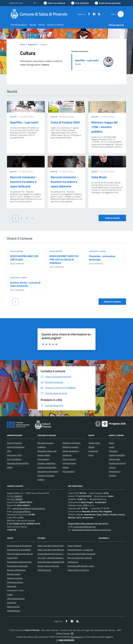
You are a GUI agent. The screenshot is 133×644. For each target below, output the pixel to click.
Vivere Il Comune (112, 302)
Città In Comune (63, 633)
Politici (10, 467)
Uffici (9, 451)
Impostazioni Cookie (15, 590)
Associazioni (17, 251)
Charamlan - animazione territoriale (102, 258)
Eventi (111, 443)
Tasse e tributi (94, 443)
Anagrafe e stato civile (47, 451)
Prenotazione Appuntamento (19, 562)
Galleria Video (114, 459)
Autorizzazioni (43, 459)
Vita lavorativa (69, 471)
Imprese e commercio (71, 443)
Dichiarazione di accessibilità (19, 550)
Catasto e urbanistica (46, 463)
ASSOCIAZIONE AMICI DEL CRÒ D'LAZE (24, 258)
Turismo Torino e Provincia (48, 566)
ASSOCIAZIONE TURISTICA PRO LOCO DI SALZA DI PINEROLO (64, 259)
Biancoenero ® (76, 637)
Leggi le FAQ (12, 558)
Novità (14, 117)
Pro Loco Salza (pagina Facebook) (81, 554)
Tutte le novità (112, 218)
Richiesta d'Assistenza (16, 570)
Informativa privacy (15, 582)
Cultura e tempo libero (47, 467)
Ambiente (42, 447)
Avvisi (91, 455)
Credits (10, 594)
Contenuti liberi (97, 251)
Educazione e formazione (48, 471)
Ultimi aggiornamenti (16, 598)
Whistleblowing (14, 611)
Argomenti (33, 44)
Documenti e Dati (14, 455)
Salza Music (99, 177)
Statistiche (12, 603)
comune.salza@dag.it (22, 511)
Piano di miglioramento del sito (20, 554)
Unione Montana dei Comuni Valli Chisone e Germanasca (61, 554)
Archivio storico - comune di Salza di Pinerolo (25, 284)
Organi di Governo (15, 443)
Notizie (91, 447)
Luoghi (112, 447)
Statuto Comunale (15, 578)
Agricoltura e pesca (46, 443)
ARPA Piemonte (44, 570)
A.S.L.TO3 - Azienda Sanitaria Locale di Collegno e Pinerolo (62, 558)
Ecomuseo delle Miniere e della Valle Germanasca (88, 566)
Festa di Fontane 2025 (65, 122)
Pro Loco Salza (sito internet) (80, 558)
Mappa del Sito (13, 607)
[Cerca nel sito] (121, 14)
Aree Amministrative (16, 447)
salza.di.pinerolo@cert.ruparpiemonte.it (29, 508)
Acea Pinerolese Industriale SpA (51, 562)
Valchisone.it (73, 562)
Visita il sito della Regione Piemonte (53, 546)
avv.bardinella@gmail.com (85, 527)
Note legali (12, 586)
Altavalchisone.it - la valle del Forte (83, 550)
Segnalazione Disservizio (17, 566)
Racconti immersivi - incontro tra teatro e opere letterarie (24, 182)
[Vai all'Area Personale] (108, 3)
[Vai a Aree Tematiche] (80, 3)
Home (23, 44)
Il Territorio (113, 451)
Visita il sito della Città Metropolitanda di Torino (57, 550)
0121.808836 (16, 496)
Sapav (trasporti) (74, 546)
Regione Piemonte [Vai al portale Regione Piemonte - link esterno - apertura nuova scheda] (16, 3)
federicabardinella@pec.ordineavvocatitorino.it (91, 530)
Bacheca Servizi (14, 574)
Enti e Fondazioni (14, 459)
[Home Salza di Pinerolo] (40, 14)
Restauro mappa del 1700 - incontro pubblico (104, 127)
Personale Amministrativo (18, 463)
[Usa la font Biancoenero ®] (54, 3)
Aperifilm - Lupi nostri (87, 60)
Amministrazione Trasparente (19, 546)
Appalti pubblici (44, 455)
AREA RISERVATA (65, 640)
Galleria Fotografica (117, 455)
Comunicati (93, 451)
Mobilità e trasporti (70, 447)
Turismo (66, 467)
